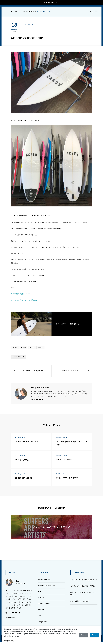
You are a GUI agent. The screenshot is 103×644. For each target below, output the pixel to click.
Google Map (42, 622)
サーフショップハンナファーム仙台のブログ (25, 300)
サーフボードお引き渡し (19, 357)
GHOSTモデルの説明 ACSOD (20, 294)
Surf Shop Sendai (31, 25)
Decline (84, 635)
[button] (96, 11)
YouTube (41, 610)
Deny (12, 641)
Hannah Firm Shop (45, 580)
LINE (40, 616)
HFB (39, 592)
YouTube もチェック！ (51, 3)
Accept (6, 641)
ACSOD (41, 598)
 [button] (51, 557)
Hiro (40, 388)
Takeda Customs (44, 604)
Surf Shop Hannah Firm (46, 586)
